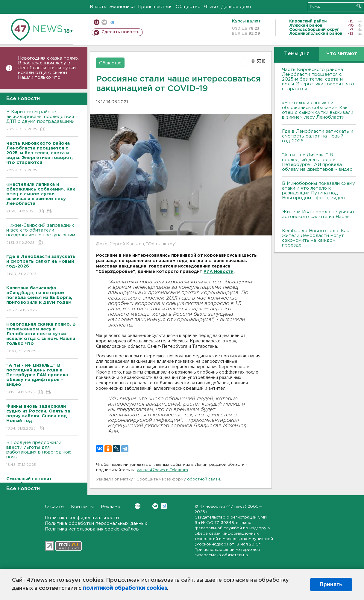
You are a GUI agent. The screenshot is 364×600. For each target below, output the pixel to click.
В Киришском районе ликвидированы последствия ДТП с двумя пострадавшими (42, 121)
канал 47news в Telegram (162, 470)
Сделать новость (120, 32)
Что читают (342, 54)
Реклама (111, 507)
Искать (359, 6)
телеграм (112, 22)
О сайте (54, 507)
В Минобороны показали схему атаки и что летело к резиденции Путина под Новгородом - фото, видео (318, 191)
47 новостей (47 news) (223, 507)
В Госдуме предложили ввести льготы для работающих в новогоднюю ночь (42, 454)
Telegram (164, 506)
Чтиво (211, 7)
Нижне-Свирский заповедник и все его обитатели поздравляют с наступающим (42, 234)
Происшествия (155, 7)
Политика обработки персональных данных (96, 523)
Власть (98, 7)
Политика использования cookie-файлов (92, 529)
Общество (188, 7)
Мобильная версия (97, 22)
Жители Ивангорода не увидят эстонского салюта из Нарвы (318, 214)
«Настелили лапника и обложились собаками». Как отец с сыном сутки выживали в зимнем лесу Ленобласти (318, 110)
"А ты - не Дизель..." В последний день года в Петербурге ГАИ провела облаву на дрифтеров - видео (317, 162)
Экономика (122, 7)
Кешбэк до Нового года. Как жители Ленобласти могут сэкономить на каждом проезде (316, 238)
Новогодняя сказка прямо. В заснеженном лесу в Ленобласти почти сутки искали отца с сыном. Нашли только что (48, 68)
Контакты (82, 507)
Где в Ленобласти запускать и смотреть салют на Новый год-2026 (318, 136)
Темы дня (297, 54)
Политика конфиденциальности (82, 518)
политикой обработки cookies (125, 588)
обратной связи (204, 479)
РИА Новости (219, 272)
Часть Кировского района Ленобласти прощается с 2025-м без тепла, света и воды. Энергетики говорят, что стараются (318, 79)
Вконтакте (138, 506)
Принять (331, 584)
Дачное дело (236, 7)
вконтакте (104, 22)
